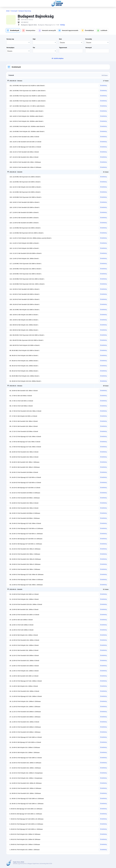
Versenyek (14, 11)
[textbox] (71, 51)
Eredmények (16, 67)
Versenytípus (10, 48)
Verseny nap (10, 39)
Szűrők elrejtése (59, 58)
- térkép (62, 25)
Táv (34, 48)
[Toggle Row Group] (9, 81)
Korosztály (89, 39)
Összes (62, 43)
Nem (60, 39)
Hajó (34, 39)
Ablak (8, 11)
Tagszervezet (63, 48)
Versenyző (88, 48)
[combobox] (71, 42)
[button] (13, 30)
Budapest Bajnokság (25, 11)
